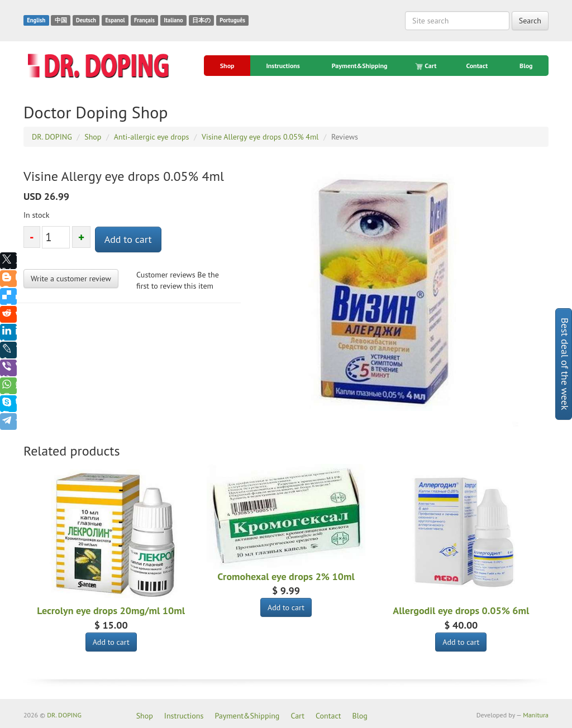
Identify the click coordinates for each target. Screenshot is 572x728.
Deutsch (86, 20)
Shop (227, 66)
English (36, 20)
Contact (477, 66)
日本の (201, 20)
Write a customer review (71, 279)
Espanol (115, 20)
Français (144, 20)
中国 (61, 20)
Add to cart (128, 239)
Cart (426, 66)
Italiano (173, 20)
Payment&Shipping (360, 66)
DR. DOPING (64, 715)
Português (232, 20)
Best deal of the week (565, 364)
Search (530, 21)
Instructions (283, 66)
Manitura (536, 715)
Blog (526, 66)
